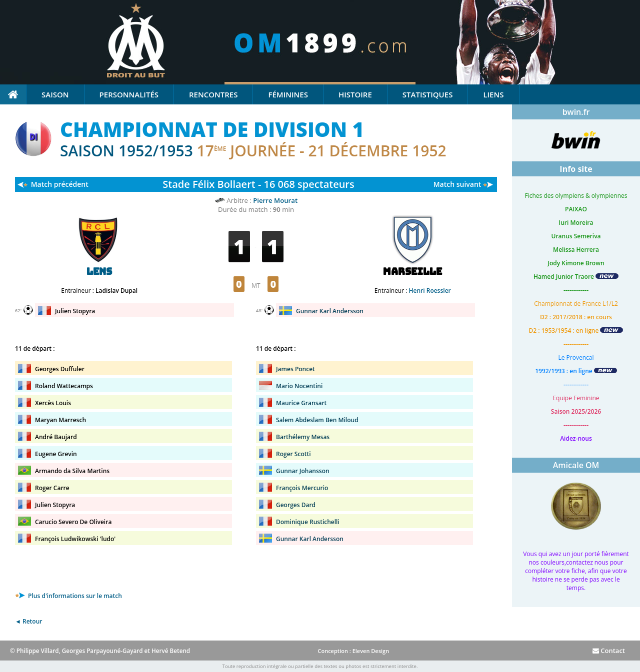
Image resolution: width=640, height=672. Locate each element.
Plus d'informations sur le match (68, 596)
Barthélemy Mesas (303, 437)
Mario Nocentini (299, 386)
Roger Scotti (293, 454)
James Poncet (295, 369)
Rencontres (213, 94)
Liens (493, 94)
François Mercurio (302, 488)
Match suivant (457, 184)
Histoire (355, 94)
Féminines (288, 94)
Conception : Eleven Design (353, 651)
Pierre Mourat (275, 200)
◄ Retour (28, 621)
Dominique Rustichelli (308, 522)
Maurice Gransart (301, 403)
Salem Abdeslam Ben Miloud (317, 420)
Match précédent (60, 184)
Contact (609, 651)
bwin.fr (576, 112)
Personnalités (129, 94)
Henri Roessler (430, 291)
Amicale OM (576, 465)
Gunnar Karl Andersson (330, 311)
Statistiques (428, 94)
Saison (55, 94)
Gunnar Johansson (303, 471)
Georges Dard (296, 505)
